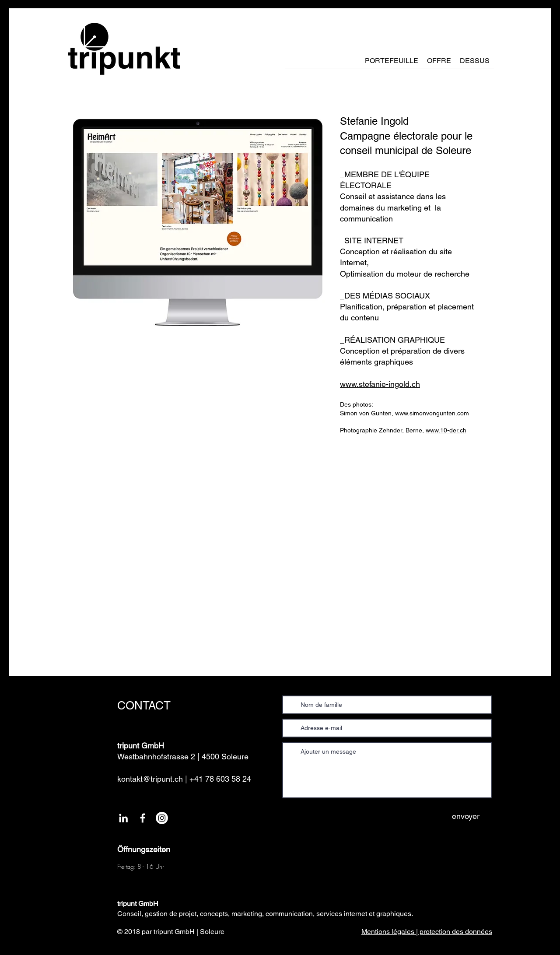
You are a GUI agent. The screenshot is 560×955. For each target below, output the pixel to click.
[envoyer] (465, 816)
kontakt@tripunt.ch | (152, 779)
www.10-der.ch (446, 430)
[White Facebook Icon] (143, 818)
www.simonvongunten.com (432, 413)
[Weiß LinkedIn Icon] (123, 818)
